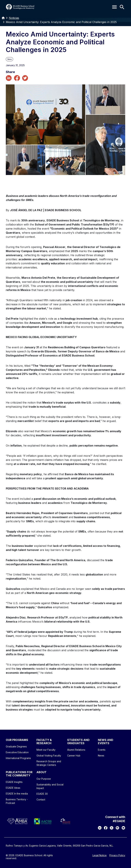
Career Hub (74, 756)
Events (102, 750)
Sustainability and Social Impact (50, 786)
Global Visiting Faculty (49, 756)
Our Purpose (44, 779)
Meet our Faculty (46, 750)
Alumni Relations (76, 750)
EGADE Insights (14, 782)
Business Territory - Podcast (17, 801)
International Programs (18, 758)
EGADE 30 (42, 794)
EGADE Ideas (13, 788)
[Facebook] (106, 828)
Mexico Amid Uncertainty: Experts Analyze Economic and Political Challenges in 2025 (61, 22)
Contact (41, 800)
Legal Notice (100, 855)
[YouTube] (123, 828)
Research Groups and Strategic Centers (49, 763)
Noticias (14, 18)
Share (10, 72)
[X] (112, 828)
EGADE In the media (17, 794)
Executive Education (17, 752)
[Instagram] (117, 828)
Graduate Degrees (16, 746)
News (101, 756)
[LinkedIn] (100, 828)
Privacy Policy (117, 855)
